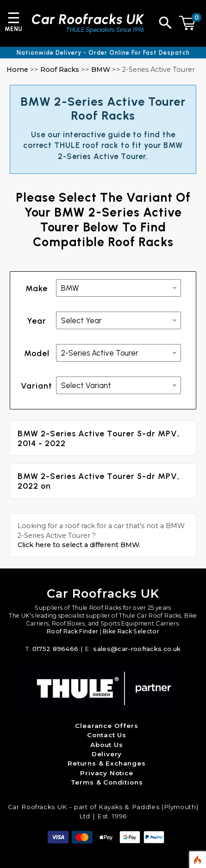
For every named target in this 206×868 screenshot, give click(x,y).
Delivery (107, 754)
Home (17, 70)
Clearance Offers (106, 726)
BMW (101, 70)
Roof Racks (60, 70)
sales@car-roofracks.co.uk (137, 649)
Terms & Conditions (107, 782)
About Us (107, 745)
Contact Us (107, 735)
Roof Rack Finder (72, 631)
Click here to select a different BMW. (79, 545)
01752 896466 (56, 649)
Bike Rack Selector (131, 631)
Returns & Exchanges (107, 763)
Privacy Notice (106, 773)
